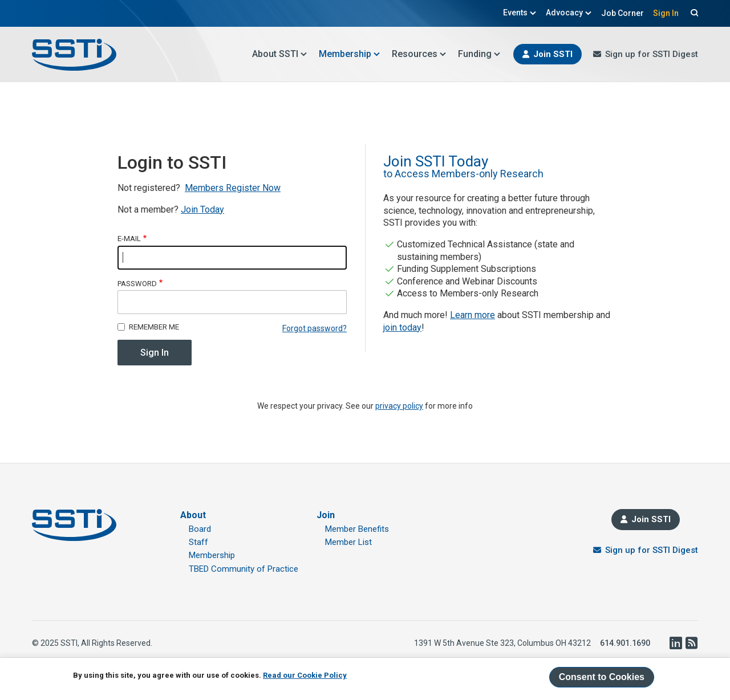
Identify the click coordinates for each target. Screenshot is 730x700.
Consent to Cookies (602, 677)
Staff (198, 542)
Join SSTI (553, 54)
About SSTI (280, 54)
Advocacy (569, 13)
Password (137, 284)
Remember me (154, 327)
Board (200, 529)
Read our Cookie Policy (305, 675)
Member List (348, 542)
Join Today (202, 209)
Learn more (473, 315)
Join (326, 515)
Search (693, 13)
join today (402, 327)
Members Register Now (233, 188)
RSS (691, 643)
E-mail (129, 239)
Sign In (666, 13)
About (193, 515)
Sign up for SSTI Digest (652, 54)
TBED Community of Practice (244, 569)
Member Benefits (357, 529)
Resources (419, 54)
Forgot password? (315, 328)
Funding (479, 54)
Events (520, 13)
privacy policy (399, 406)
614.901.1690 (625, 643)
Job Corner (622, 13)
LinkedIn (675, 643)
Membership (350, 54)
